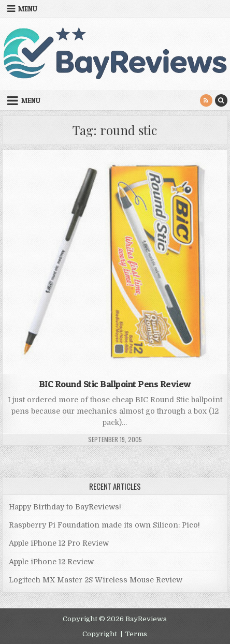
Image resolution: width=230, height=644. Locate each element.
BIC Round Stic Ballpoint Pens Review (115, 384)
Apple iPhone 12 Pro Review (59, 543)
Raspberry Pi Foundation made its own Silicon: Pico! (104, 525)
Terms (136, 634)
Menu (28, 9)
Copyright (100, 634)
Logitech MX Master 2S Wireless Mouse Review (96, 580)
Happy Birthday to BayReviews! (65, 507)
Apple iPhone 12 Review (51, 562)
